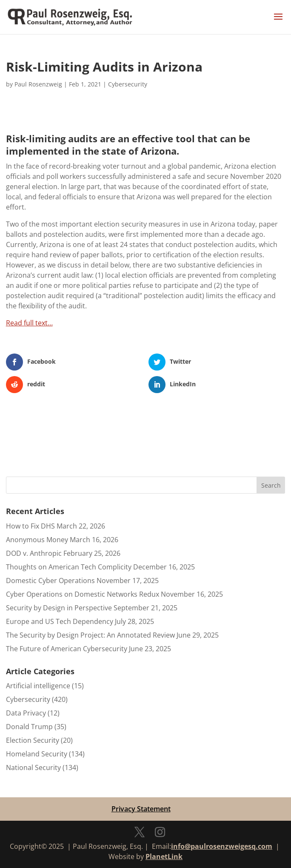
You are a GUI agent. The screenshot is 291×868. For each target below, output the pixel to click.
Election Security (33, 740)
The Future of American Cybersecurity (67, 649)
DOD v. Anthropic (34, 553)
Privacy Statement (141, 809)
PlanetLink (164, 857)
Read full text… (29, 323)
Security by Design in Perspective (59, 608)
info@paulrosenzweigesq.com (222, 846)
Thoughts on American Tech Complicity (69, 567)
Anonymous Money (37, 540)
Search (271, 485)
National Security (33, 767)
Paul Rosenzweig (38, 84)
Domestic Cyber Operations (50, 581)
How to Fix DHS (30, 526)
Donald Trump (29, 727)
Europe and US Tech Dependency (60, 621)
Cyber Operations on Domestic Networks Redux (83, 594)
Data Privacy (26, 713)
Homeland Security (37, 754)
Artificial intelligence (38, 686)
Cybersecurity (128, 84)
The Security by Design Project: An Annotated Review (90, 635)
